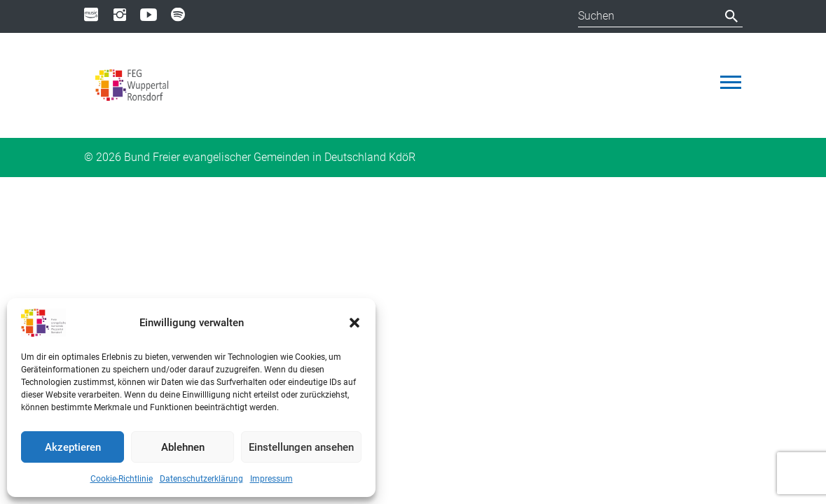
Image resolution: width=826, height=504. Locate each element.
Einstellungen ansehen (301, 447)
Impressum (271, 479)
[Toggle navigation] (731, 82)
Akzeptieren (73, 447)
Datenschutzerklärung (201, 479)
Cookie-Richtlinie (122, 479)
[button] (355, 323)
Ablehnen (183, 447)
